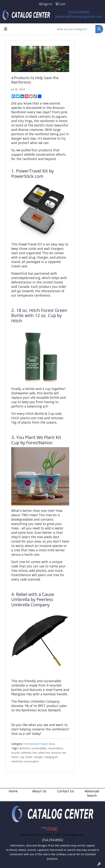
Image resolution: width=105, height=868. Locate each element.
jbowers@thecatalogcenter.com (79, 16)
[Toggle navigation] (6, 29)
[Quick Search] (74, 29)
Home (13, 791)
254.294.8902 (79, 12)
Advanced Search (92, 793)
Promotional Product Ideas (39, 744)
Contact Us (66, 791)
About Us (39, 791)
